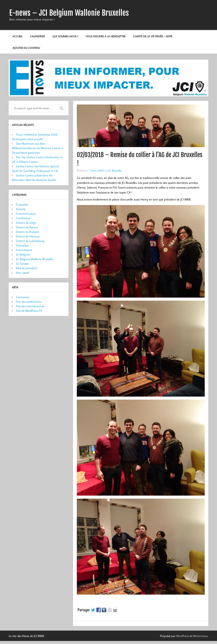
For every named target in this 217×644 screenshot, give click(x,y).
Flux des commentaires (30, 306)
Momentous (200, 636)
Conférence (23, 218)
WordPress (182, 636)
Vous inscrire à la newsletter (106, 36)
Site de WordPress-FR (29, 311)
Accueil (17, 36)
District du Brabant (28, 232)
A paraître (22, 204)
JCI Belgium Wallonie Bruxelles (35, 259)
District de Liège (26, 223)
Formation (22, 245)
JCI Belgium (23, 254)
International (24, 250)
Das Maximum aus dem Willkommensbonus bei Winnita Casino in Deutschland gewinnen (38, 148)
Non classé (23, 273)
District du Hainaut (28, 236)
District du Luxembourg (30, 241)
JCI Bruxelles (115, 170)
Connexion (23, 297)
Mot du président (27, 268)
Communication (26, 214)
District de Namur (27, 227)
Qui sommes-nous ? (65, 36)
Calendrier (37, 36)
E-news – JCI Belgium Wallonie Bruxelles (69, 13)
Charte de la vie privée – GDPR (153, 36)
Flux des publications (29, 302)
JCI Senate (22, 264)
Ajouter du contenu (26, 48)
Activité (21, 209)
